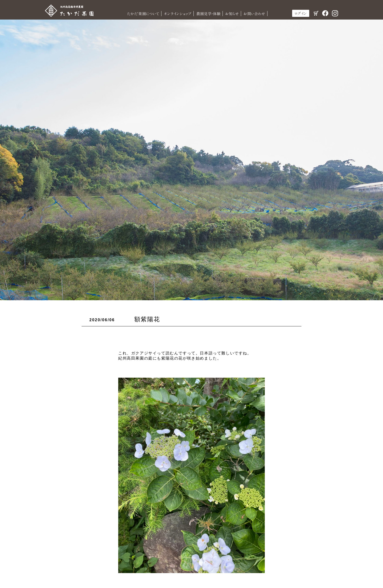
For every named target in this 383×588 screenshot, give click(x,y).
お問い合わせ (254, 14)
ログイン (301, 13)
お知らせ (232, 14)
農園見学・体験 (208, 14)
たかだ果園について (143, 14)
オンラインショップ (178, 14)
